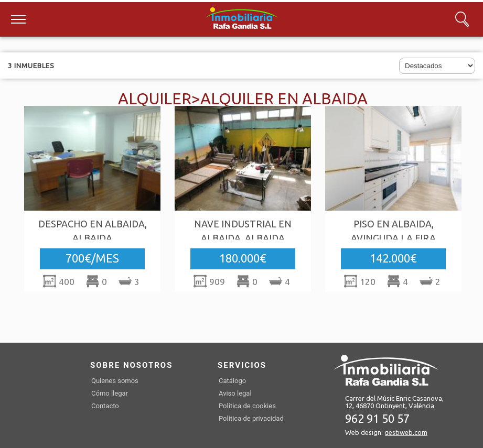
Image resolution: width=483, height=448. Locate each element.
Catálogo (232, 381)
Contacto (105, 406)
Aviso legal (235, 393)
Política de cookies (247, 406)
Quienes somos (115, 381)
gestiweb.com (406, 432)
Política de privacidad (251, 418)
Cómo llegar (110, 393)
